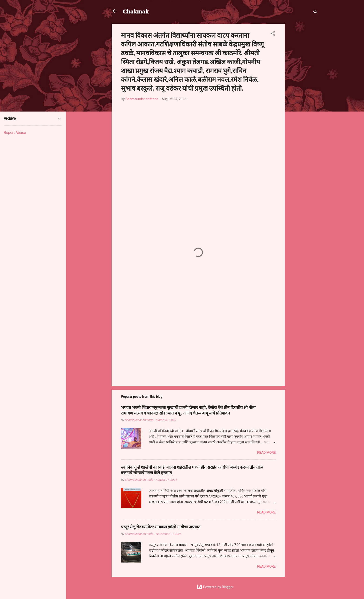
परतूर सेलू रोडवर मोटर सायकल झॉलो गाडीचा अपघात (161, 527)
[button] (273, 34)
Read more (266, 453)
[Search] (315, 13)
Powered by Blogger (215, 587)
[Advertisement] (303, 93)
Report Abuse (15, 133)
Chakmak (136, 11)
